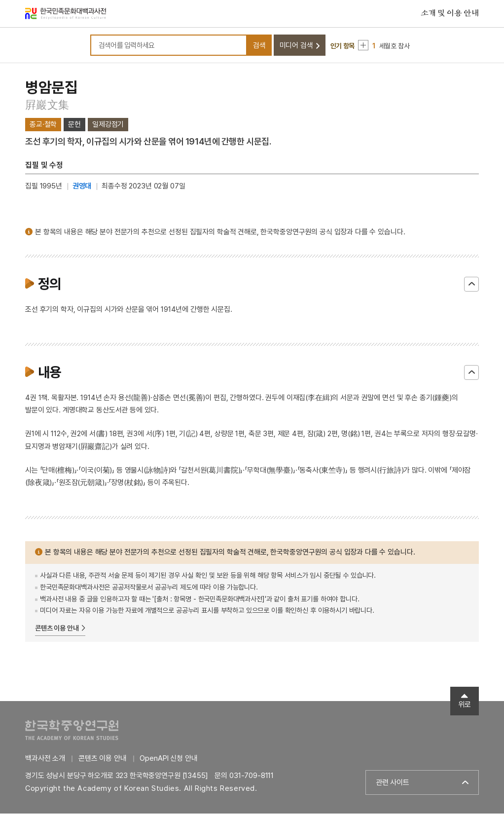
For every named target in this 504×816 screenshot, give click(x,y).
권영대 (82, 189)
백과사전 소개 (45, 761)
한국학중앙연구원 (72, 732)
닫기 (471, 287)
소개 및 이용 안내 (450, 14)
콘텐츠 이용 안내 (57, 631)
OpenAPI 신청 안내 (168, 761)
